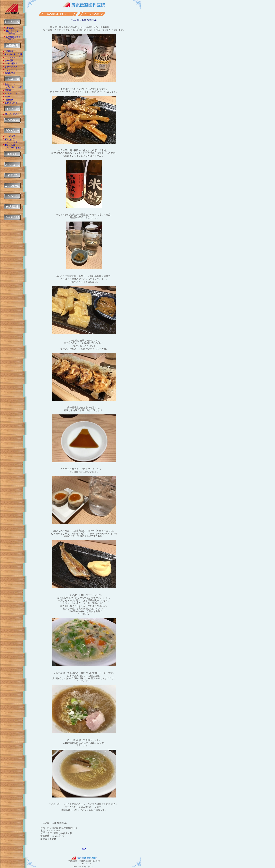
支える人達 (10, 136)
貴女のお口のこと (13, 114)
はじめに (10, 28)
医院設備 (9, 51)
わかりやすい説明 (13, 54)
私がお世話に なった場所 (11, 141)
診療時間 (9, 61)
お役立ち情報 (11, 103)
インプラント (11, 93)
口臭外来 (9, 100)
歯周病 (8, 90)
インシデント (11, 70)
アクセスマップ (12, 57)
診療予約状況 (11, 67)
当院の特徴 (10, 73)
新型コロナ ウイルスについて (13, 86)
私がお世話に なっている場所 (13, 147)
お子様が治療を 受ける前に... (13, 38)
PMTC (8, 96)
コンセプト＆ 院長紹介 (12, 32)
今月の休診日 (11, 63)
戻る (84, 849)
